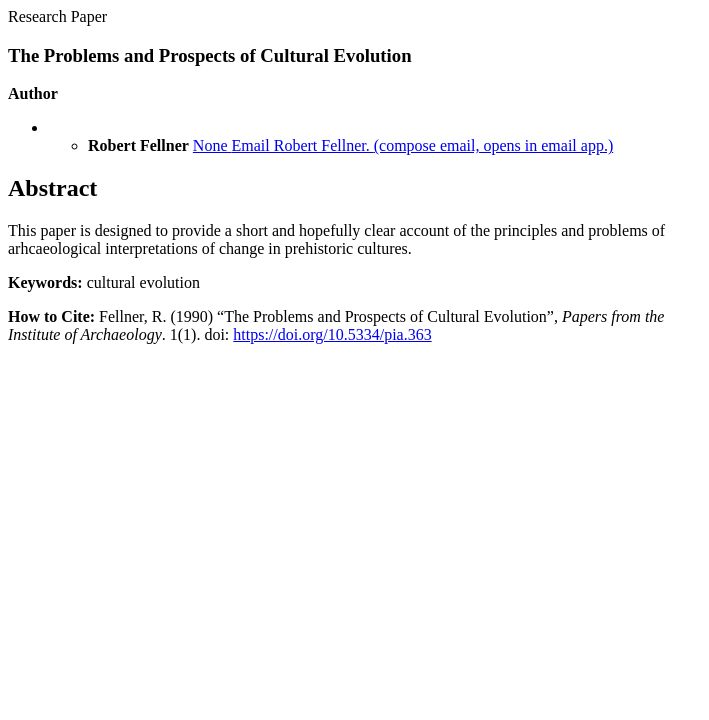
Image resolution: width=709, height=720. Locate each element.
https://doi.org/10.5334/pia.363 (332, 334)
